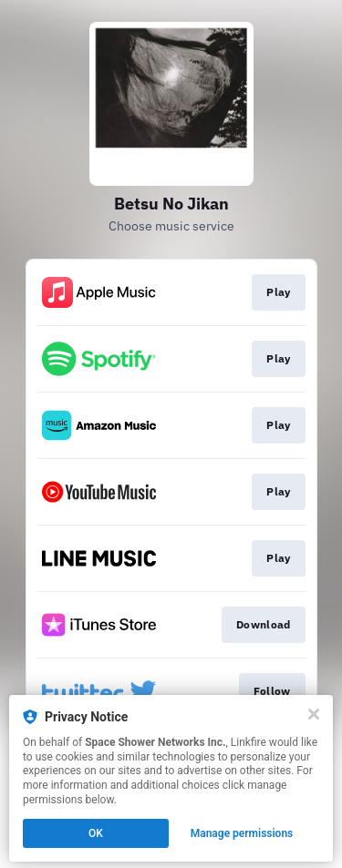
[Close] (314, 714)
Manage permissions (242, 833)
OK (96, 833)
